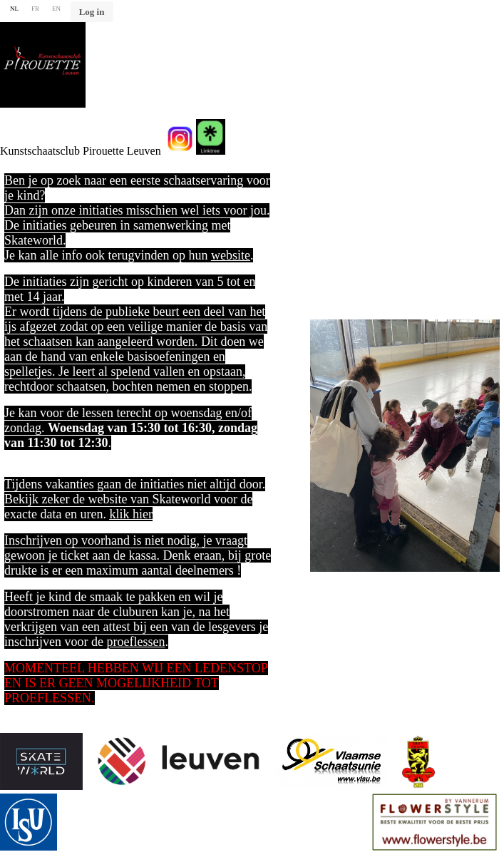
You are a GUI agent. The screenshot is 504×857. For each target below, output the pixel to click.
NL (14, 9)
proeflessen (135, 642)
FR (35, 9)
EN (56, 9)
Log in (92, 12)
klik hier (131, 514)
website (231, 255)
